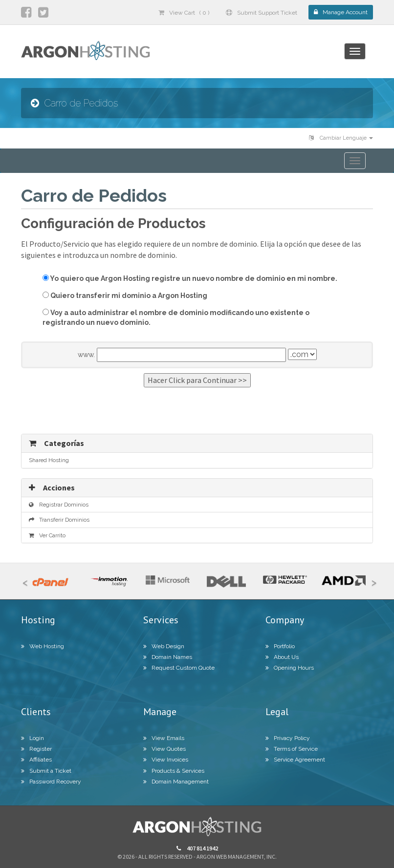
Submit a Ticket (46, 771)
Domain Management (176, 782)
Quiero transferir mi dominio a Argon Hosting (125, 296)
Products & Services (174, 771)
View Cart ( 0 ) (184, 13)
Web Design (164, 646)
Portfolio (280, 646)
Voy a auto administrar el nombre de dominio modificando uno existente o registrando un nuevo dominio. (176, 318)
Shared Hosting (49, 460)
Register (36, 749)
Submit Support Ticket (262, 13)
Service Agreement (295, 760)
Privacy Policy (288, 738)
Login (33, 738)
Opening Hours (290, 668)
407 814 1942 (197, 848)
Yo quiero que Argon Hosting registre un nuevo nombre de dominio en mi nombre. (190, 278)
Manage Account (341, 12)
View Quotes (164, 749)
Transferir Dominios (59, 520)
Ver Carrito (47, 535)
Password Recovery (51, 782)
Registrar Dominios (59, 505)
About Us (282, 657)
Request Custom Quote (179, 668)
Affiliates (36, 760)
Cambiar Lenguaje (341, 138)
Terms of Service (292, 749)
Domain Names (168, 657)
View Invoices (166, 760)
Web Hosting (43, 646)
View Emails (164, 738)
